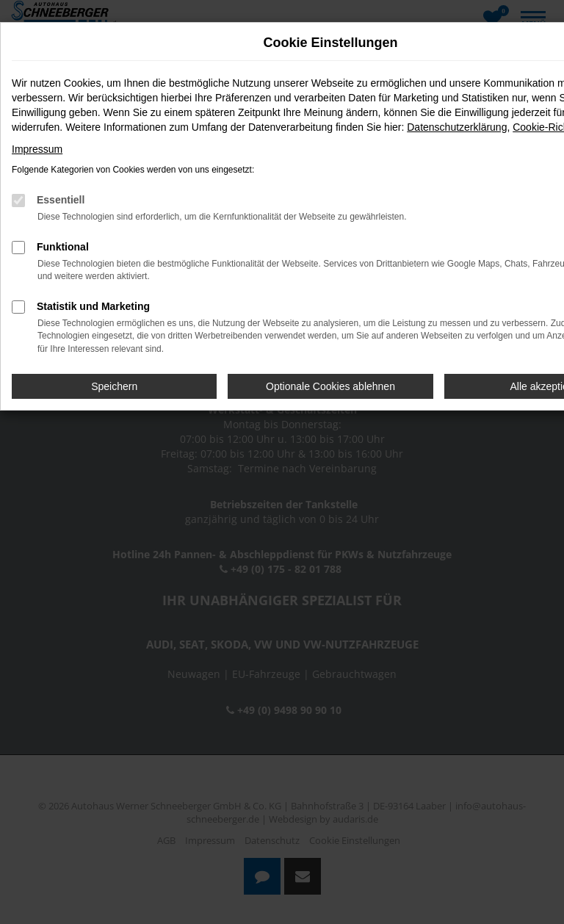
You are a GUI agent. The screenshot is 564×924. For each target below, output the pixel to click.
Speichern (114, 386)
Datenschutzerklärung (457, 127)
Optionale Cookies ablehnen (330, 386)
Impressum (37, 149)
